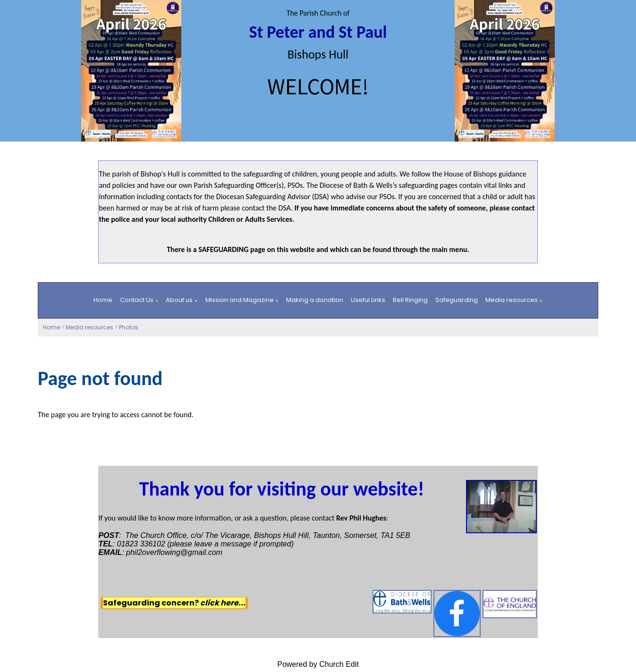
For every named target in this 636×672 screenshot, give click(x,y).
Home (103, 300)
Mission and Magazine (240, 300)
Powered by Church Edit (318, 664)
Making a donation (315, 300)
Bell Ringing (410, 300)
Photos (129, 327)
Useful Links (368, 300)
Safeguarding (457, 300)
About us (179, 300)
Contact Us (137, 300)
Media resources (512, 300)
